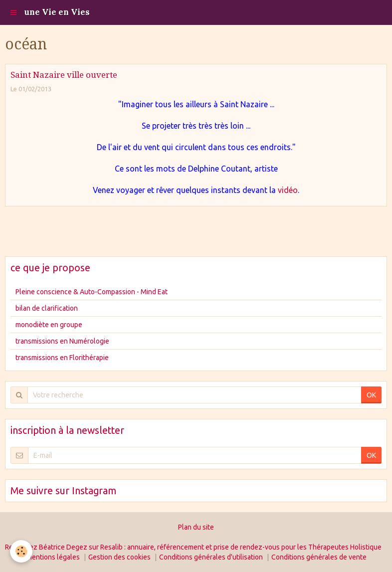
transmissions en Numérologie (62, 341)
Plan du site (196, 527)
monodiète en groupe (49, 325)
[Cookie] (21, 551)
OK (371, 395)
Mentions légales (53, 557)
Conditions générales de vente (319, 557)
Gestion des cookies (119, 557)
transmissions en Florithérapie (62, 358)
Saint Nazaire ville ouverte (64, 75)
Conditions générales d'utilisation (211, 557)
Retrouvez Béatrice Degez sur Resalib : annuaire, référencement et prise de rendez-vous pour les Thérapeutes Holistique (193, 547)
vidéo (288, 190)
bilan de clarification (47, 308)
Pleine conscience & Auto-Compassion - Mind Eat (92, 292)
